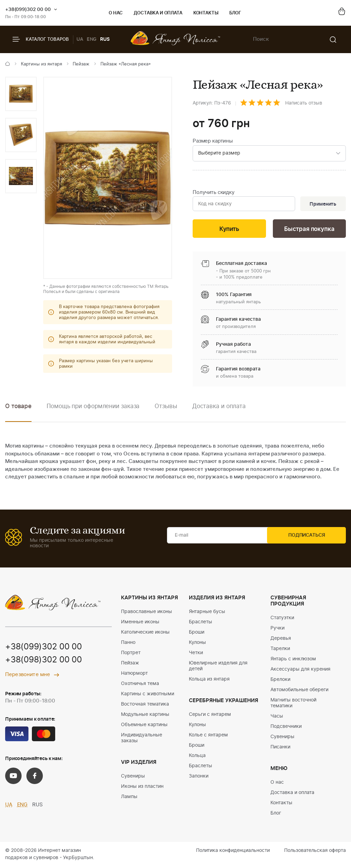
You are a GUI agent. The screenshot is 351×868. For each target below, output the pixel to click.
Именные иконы (140, 623)
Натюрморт (134, 675)
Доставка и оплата (158, 13)
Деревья (281, 640)
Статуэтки (282, 619)
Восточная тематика (145, 706)
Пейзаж (81, 64)
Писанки (280, 748)
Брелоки (280, 681)
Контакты (206, 13)
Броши (197, 634)
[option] (21, 94)
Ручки (277, 629)
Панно (128, 644)
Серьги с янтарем (210, 716)
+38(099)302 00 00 (28, 10)
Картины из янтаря (41, 64)
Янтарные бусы (207, 613)
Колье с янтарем (208, 736)
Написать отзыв (304, 103)
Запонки (199, 778)
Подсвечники (286, 728)
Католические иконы (145, 634)
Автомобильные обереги (299, 691)
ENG (92, 39)
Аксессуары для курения (300, 671)
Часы (277, 718)
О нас (116, 13)
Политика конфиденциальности (233, 852)
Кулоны (197, 644)
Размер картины (213, 141)
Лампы (129, 798)
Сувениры (133, 778)
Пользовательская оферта (315, 852)
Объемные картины (144, 726)
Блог (235, 13)
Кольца (197, 757)
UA (80, 39)
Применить (322, 205)
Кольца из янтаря (209, 681)
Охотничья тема (140, 685)
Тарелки (280, 650)
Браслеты (201, 623)
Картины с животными (148, 695)
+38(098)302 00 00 (44, 662)
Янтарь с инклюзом (293, 660)
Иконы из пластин (142, 788)
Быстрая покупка (309, 230)
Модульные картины (145, 716)
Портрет (131, 654)
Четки (196, 654)
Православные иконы (147, 613)
